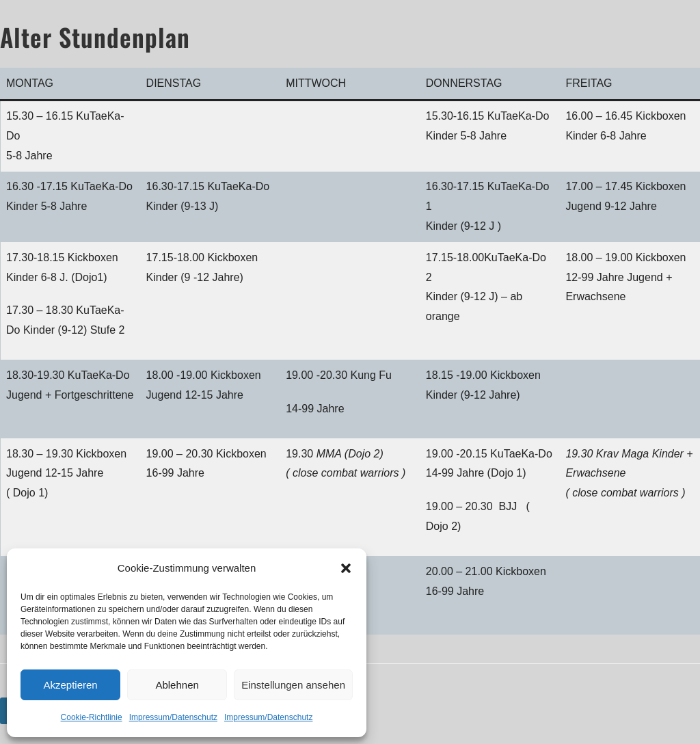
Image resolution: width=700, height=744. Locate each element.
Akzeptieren (70, 685)
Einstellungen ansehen (293, 685)
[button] (346, 568)
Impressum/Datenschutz (173, 717)
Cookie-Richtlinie (92, 717)
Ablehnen (177, 685)
